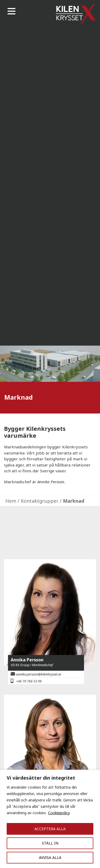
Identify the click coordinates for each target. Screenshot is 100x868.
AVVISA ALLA (50, 857)
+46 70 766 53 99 (29, 681)
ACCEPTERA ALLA (50, 829)
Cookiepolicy (59, 813)
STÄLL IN (50, 843)
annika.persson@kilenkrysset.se (39, 674)
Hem (11, 501)
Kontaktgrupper (40, 501)
